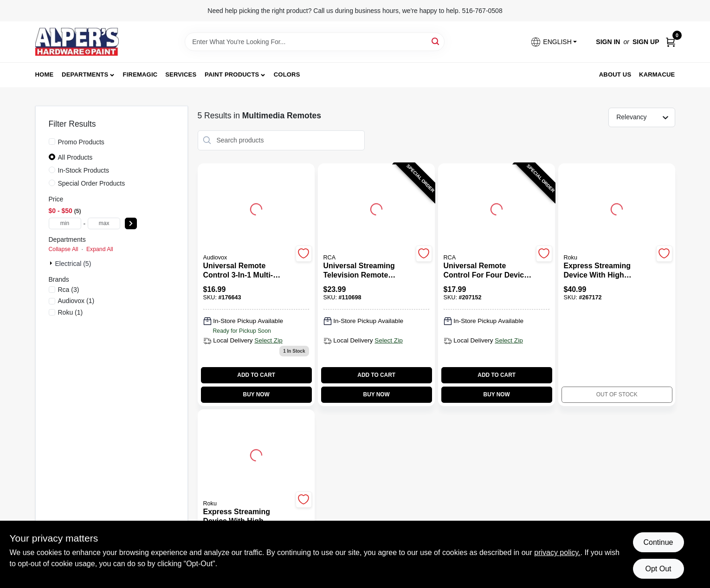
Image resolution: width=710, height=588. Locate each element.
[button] (554, 42)
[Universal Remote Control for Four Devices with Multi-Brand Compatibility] (488, 271)
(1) (76, 301)
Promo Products (81, 142)
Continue (658, 542)
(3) (69, 290)
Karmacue (657, 74)
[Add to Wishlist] (304, 254)
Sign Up (646, 42)
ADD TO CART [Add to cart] (256, 375)
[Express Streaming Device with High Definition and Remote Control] (609, 271)
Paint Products (232, 74)
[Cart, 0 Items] (671, 42)
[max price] (104, 223)
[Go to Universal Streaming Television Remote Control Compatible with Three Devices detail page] (376, 208)
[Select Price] (131, 223)
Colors (287, 74)
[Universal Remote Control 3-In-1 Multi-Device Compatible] (248, 271)
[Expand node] (52, 263)
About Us (615, 74)
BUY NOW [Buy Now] (256, 394)
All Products (75, 157)
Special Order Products (92, 183)
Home (45, 74)
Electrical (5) (73, 264)
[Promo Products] (52, 142)
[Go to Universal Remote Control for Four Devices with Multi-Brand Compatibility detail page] (497, 208)
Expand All (100, 249)
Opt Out (658, 569)
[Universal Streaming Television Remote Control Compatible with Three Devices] (368, 271)
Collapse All (64, 249)
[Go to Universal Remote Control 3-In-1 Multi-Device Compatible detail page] (256, 208)
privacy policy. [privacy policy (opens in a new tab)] (557, 552)
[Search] (436, 41)
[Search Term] (315, 42)
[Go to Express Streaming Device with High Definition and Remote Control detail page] (617, 208)
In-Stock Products (84, 170)
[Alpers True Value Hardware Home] (77, 42)
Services (181, 74)
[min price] (65, 223)
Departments (85, 74)
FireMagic (140, 74)
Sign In (608, 42)
